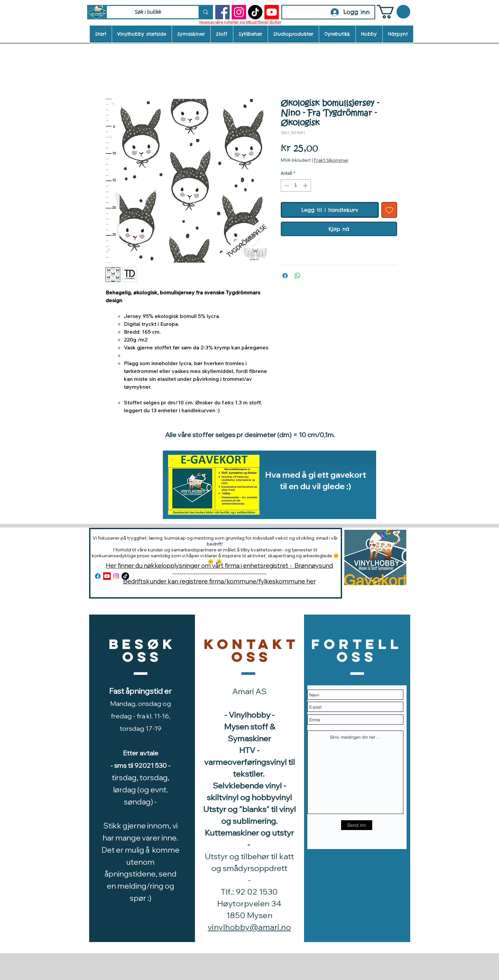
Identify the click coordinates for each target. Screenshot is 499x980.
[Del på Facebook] (285, 276)
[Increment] (306, 185)
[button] (393, 12)
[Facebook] (222, 12)
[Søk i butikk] (148, 12)
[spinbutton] (296, 185)
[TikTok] (255, 12)
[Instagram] (239, 12)
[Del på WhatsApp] (297, 276)
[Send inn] (357, 825)
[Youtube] (272, 12)
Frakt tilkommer (331, 160)
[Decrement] (286, 185)
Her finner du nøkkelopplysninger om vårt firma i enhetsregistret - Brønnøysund (219, 565)
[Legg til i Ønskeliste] (389, 210)
